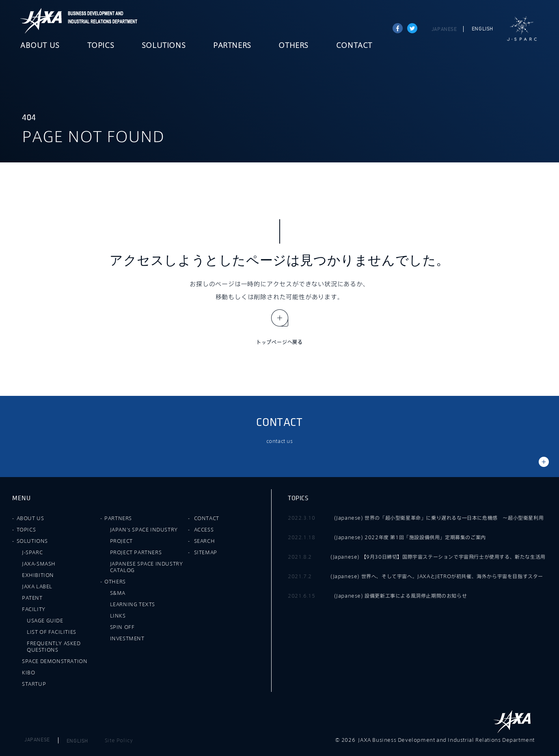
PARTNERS (232, 46)
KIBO (28, 672)
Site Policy (119, 740)
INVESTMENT (127, 638)
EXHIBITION (38, 575)
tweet (412, 28)
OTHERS (294, 46)
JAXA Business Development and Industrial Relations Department (101, 21)
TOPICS (101, 46)
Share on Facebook (398, 28)
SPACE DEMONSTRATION (55, 661)
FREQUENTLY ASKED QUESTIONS (54, 646)
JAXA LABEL (37, 586)
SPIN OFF (122, 627)
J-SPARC (522, 29)
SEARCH (205, 541)
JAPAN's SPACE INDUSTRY (144, 529)
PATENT (32, 598)
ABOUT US (40, 46)
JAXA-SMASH (39, 564)
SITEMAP (206, 552)
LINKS (118, 616)
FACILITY (34, 609)
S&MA (118, 593)
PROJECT (121, 541)
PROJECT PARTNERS (136, 552)
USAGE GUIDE (45, 620)
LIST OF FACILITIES (52, 632)
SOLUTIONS (164, 46)
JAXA (41, 21)
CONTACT (354, 46)
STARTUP (34, 684)
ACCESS (204, 529)
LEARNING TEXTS (133, 604)
